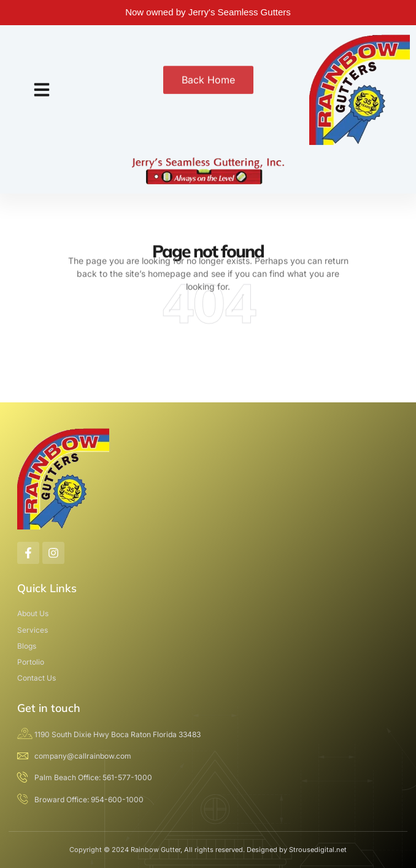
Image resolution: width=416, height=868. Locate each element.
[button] (42, 90)
